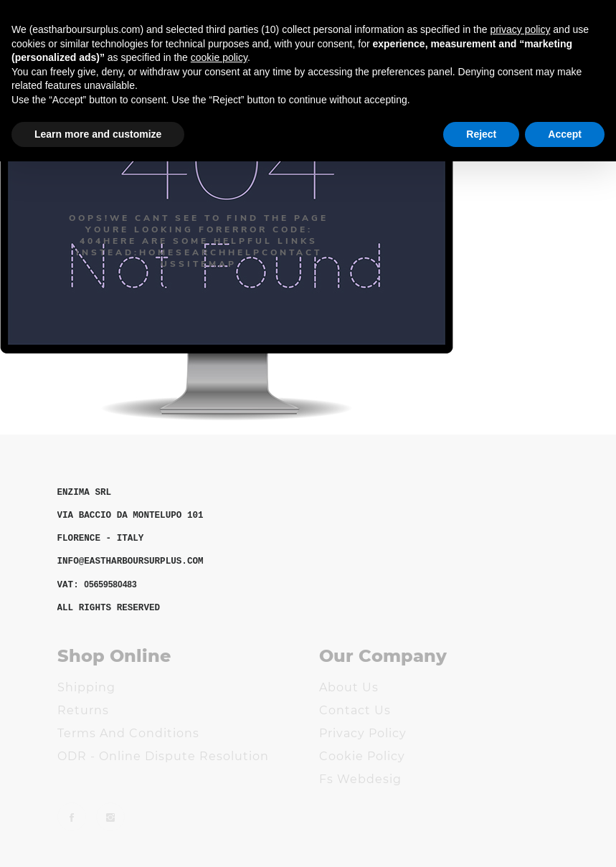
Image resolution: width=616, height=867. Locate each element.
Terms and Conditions (128, 733)
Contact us (355, 710)
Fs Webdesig (360, 779)
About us (349, 687)
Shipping (86, 687)
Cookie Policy (362, 756)
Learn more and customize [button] (98, 134)
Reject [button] (481, 134)
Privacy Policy (363, 733)
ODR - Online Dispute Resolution (163, 756)
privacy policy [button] (520, 29)
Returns (83, 710)
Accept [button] (565, 134)
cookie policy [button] (219, 57)
